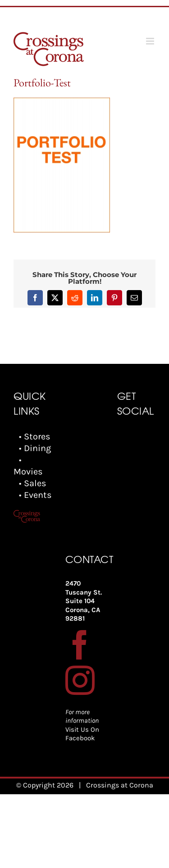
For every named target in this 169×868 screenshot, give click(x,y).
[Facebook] (80, 645)
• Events (35, 495)
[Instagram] (80, 680)
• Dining (35, 448)
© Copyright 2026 (45, 785)
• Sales (33, 483)
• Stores (35, 436)
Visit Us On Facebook (82, 734)
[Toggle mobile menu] (151, 41)
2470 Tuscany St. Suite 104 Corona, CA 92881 (84, 601)
